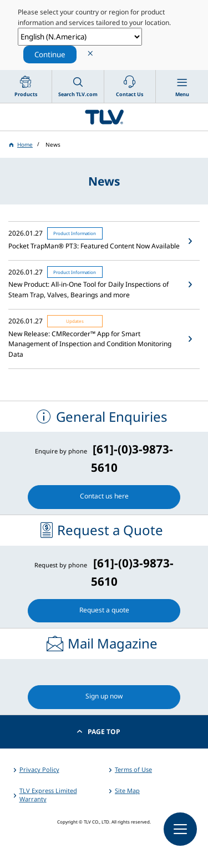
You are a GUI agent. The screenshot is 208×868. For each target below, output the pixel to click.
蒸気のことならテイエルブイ (104, 117)
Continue (50, 54)
